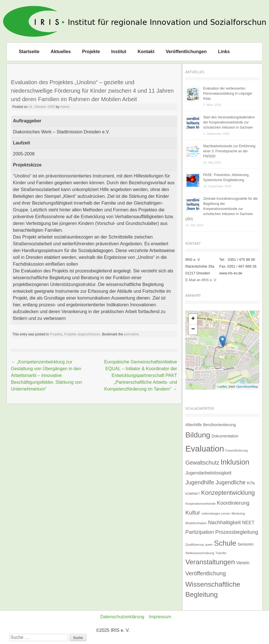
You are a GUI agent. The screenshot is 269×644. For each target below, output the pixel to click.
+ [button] (193, 319)
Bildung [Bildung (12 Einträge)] (198, 435)
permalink (131, 334)
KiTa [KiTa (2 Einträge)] (251, 483)
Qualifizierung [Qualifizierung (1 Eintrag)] (195, 545)
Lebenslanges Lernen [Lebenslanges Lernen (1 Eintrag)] (216, 513)
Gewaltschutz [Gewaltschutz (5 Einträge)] (202, 463)
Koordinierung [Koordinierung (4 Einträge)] (233, 503)
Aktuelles (61, 52)
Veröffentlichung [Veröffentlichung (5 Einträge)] (206, 573)
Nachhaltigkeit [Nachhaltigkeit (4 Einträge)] (224, 522)
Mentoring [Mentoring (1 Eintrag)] (238, 513)
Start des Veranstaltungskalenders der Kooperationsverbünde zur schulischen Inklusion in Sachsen (229, 122)
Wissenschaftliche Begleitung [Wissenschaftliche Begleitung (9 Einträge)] (213, 589)
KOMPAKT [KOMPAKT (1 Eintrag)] (193, 494)
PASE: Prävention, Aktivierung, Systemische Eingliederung (226, 177)
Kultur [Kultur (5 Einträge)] (193, 513)
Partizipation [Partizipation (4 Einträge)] (200, 532)
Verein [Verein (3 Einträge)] (243, 563)
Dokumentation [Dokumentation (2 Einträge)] (225, 436)
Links (224, 52)
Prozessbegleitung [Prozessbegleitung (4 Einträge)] (237, 532)
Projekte (91, 52)
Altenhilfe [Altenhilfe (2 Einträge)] (194, 425)
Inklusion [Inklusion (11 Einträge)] (235, 462)
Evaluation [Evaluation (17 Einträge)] (205, 449)
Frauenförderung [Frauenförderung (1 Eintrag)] (236, 450)
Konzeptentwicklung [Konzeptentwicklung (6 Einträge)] (228, 493)
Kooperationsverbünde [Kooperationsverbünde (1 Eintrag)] (200, 504)
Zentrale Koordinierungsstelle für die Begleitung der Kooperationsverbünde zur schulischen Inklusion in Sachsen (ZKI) (222, 209)
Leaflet (222, 387)
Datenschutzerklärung (122, 617)
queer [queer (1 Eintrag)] (209, 545)
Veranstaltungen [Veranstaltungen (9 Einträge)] (210, 562)
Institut (119, 52)
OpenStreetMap (247, 387)
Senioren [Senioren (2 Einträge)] (246, 544)
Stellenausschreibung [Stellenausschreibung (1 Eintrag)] (200, 553)
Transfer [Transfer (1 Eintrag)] (221, 553)
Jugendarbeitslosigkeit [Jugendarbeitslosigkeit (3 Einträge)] (208, 473)
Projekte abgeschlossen (82, 334)
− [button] (193, 329)
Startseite (29, 52)
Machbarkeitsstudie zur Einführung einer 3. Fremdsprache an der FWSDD (229, 151)
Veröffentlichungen (186, 52)
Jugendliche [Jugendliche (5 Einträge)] (231, 482)
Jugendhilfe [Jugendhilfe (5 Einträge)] (200, 482)
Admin (65, 107)
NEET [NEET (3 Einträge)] (248, 522)
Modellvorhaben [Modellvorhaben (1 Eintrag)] (196, 523)
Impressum (160, 617)
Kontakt (146, 52)
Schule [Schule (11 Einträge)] (225, 543)
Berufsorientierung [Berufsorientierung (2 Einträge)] (220, 425)
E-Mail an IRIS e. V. (201, 280)
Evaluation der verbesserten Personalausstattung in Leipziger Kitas (228, 94)
